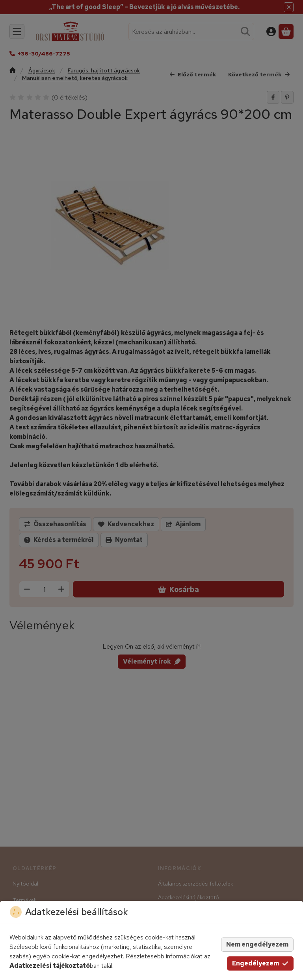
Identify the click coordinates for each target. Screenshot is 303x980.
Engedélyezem (260, 963)
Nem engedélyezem (257, 944)
